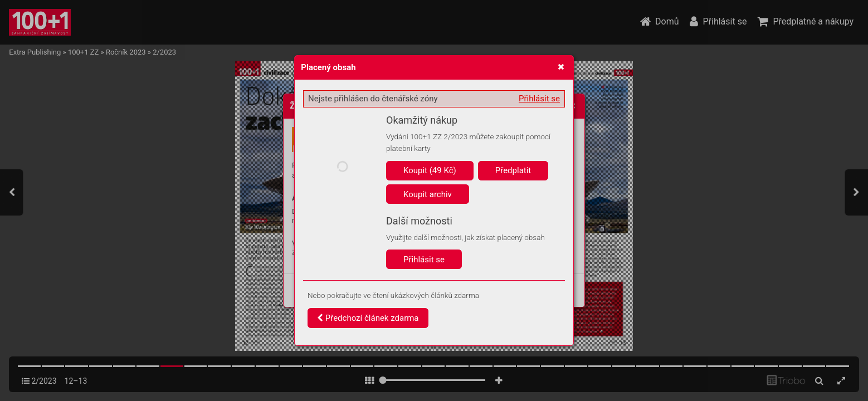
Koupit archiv (428, 194)
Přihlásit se (539, 99)
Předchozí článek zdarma (368, 318)
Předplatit (513, 170)
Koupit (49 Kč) (430, 170)
